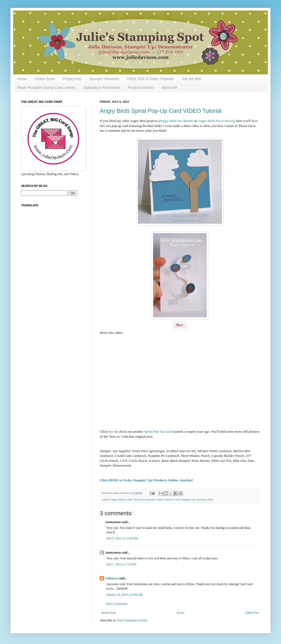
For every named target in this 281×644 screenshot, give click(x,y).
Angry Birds (118, 499)
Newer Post (108, 613)
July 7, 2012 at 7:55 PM (121, 564)
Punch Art (139, 499)
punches (151, 499)
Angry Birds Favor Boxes (215, 121)
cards (129, 499)
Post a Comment (117, 604)
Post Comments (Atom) (132, 620)
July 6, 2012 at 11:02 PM (122, 538)
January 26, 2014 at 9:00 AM (125, 595)
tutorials (201, 499)
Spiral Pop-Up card (157, 431)
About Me (169, 88)
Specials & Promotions (102, 88)
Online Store (45, 79)
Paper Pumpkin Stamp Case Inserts (46, 88)
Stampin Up (188, 499)
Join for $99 (191, 79)
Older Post (252, 613)
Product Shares (141, 88)
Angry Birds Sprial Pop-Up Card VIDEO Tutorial (161, 111)
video (210, 499)
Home (22, 79)
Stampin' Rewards (104, 79)
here (111, 431)
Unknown (112, 578)
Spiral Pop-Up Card (169, 499)
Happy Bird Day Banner (177, 121)
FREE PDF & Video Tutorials (150, 79)
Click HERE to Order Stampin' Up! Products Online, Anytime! (147, 480)
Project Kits (72, 79)
